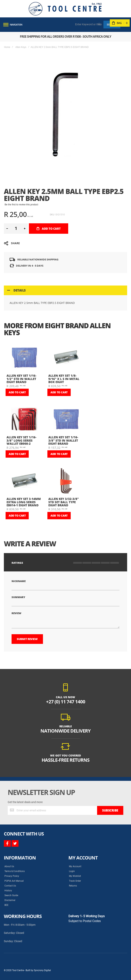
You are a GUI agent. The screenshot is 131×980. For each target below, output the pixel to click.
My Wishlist (75, 876)
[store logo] (65, 9)
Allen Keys (21, 47)
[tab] (65, 290)
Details (20, 290)
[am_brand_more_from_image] (24, 358)
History (8, 891)
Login (72, 871)
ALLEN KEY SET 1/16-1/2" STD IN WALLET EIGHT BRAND (21, 379)
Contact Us (10, 886)
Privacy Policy (12, 876)
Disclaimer (10, 900)
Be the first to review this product (21, 205)
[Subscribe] (110, 810)
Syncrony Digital (42, 970)
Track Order (75, 881)
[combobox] (89, 24)
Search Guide (11, 895)
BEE (6, 905)
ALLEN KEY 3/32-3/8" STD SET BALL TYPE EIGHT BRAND (64, 502)
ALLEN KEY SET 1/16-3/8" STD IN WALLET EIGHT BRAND (63, 440)
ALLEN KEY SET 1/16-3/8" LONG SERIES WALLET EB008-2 (21, 440)
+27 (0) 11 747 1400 (66, 702)
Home (7, 47)
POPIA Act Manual (14, 881)
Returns (73, 886)
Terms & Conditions (15, 871)
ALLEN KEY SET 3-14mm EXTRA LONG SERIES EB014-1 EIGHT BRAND (24, 502)
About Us (9, 866)
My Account (75, 866)
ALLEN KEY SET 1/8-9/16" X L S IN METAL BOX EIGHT (64, 379)
